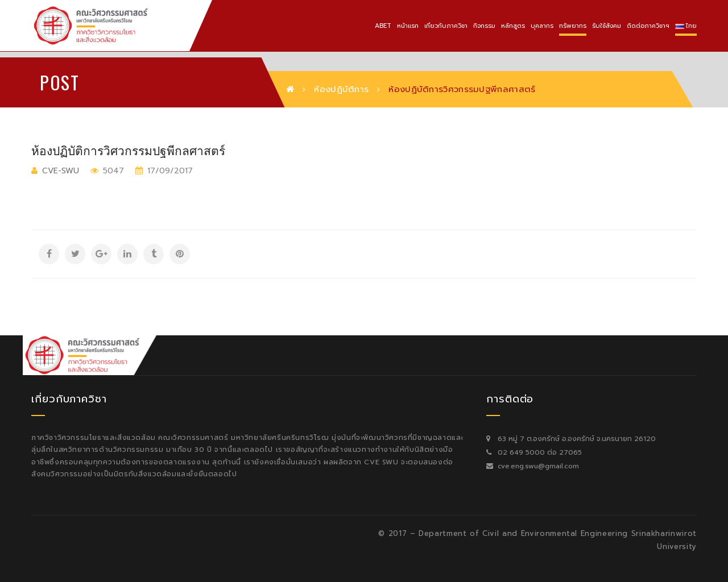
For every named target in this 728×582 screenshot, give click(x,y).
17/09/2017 (169, 171)
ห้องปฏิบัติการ (341, 89)
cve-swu (61, 171)
